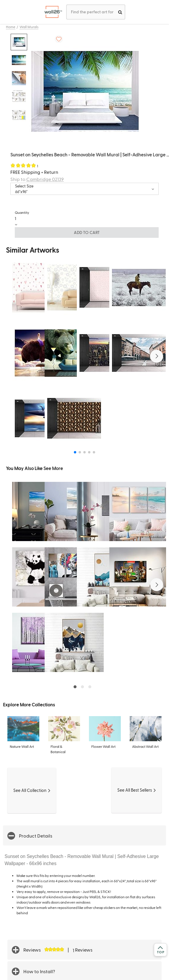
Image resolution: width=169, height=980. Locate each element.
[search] (120, 12)
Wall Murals (29, 27)
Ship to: (37, 179)
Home (11, 27)
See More (53, 468)
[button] (157, 356)
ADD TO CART (87, 232)
